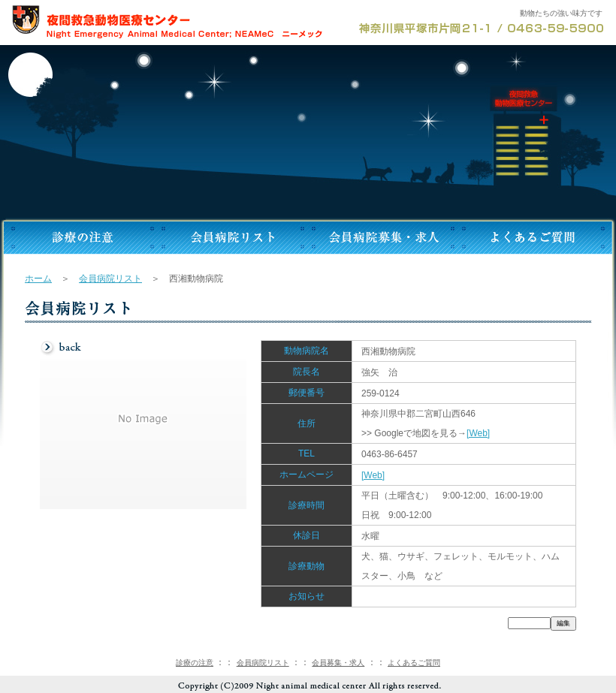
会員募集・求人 (338, 663)
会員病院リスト (110, 279)
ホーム (38, 279)
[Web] (478, 433)
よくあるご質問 (414, 663)
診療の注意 (195, 663)
